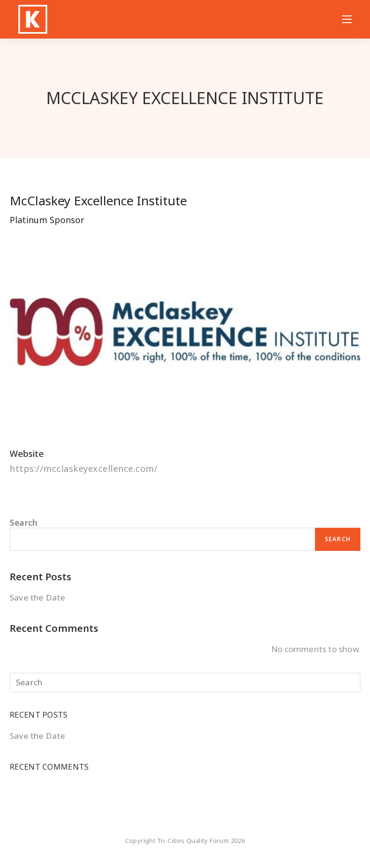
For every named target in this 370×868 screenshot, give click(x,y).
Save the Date (38, 597)
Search (24, 523)
